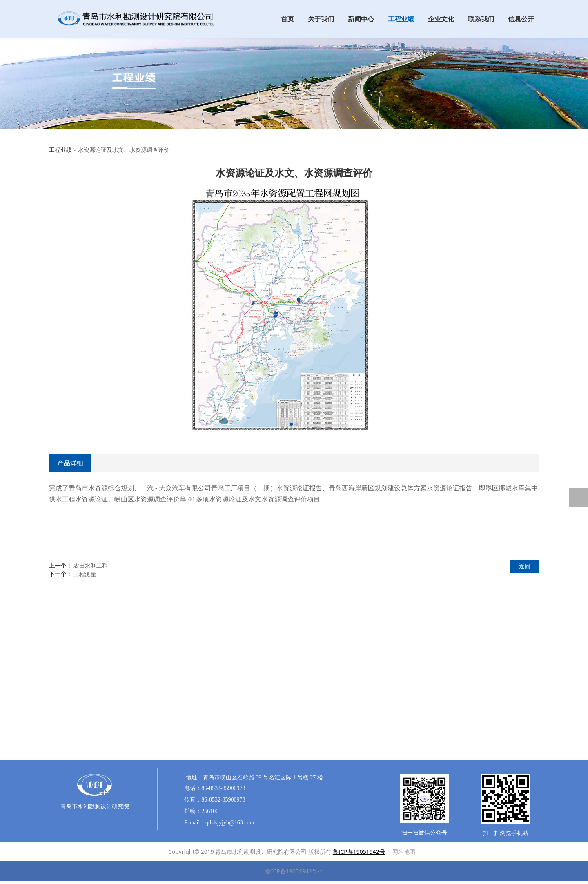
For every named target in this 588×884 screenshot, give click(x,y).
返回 (525, 566)
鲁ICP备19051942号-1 (294, 871)
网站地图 (404, 852)
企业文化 (441, 19)
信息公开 (521, 19)
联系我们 (481, 19)
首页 (287, 19)
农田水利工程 (91, 565)
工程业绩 (401, 19)
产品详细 (70, 463)
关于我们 (321, 19)
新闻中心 (361, 19)
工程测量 (85, 574)
